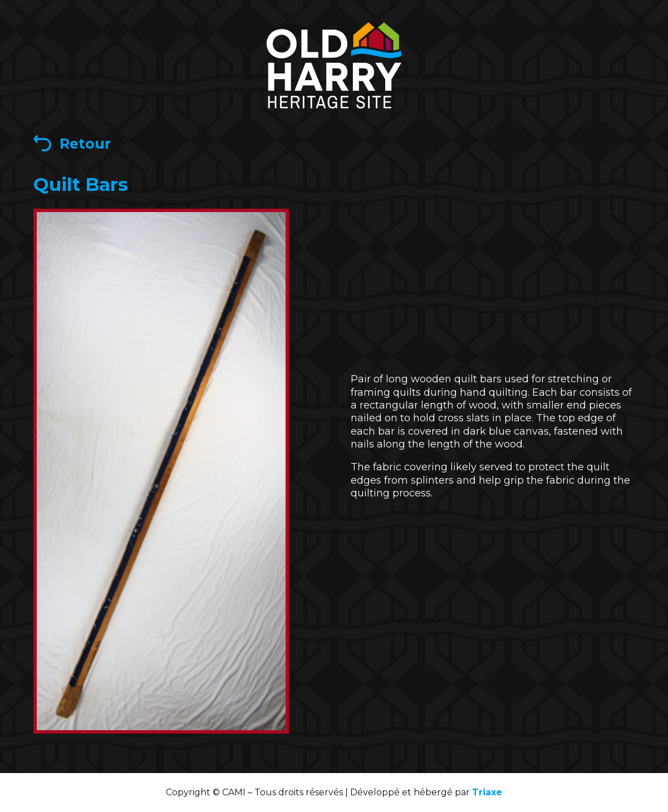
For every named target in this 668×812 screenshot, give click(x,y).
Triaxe (487, 792)
